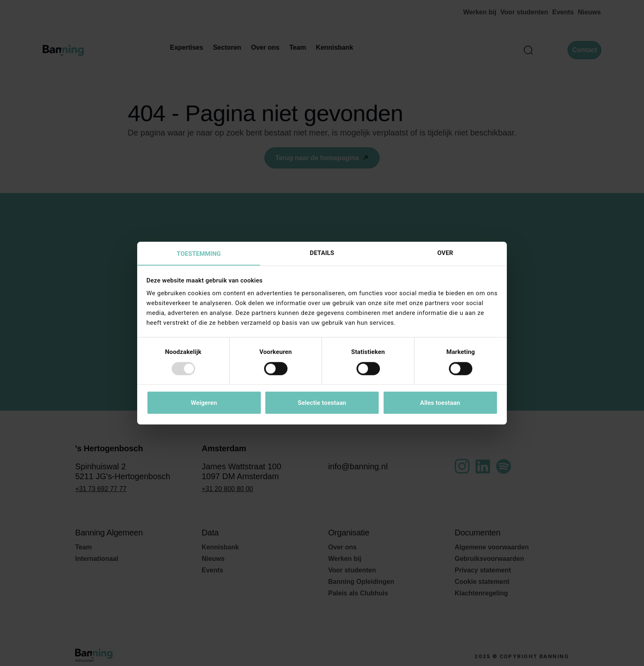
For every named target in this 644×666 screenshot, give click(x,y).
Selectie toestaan (322, 403)
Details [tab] (322, 253)
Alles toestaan (440, 403)
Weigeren (204, 403)
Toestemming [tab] (199, 254)
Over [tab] (445, 253)
